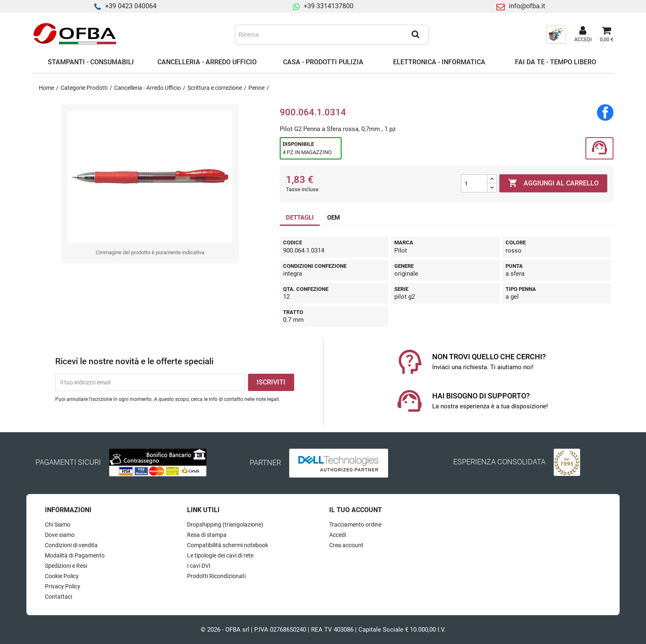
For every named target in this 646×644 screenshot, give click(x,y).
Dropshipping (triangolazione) (225, 525)
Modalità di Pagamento (75, 555)
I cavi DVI (199, 566)
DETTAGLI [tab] (300, 218)
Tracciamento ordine (355, 525)
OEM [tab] (334, 218)
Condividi (605, 112)
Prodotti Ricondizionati (216, 576)
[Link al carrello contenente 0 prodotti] (607, 35)
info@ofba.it (527, 6)
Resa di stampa (207, 535)
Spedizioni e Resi (66, 566)
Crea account (346, 545)
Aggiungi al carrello (553, 183)
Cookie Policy (62, 576)
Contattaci (59, 597)
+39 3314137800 (329, 6)
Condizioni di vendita (71, 545)
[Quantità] (474, 183)
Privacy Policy (63, 586)
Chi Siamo (58, 525)
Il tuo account (356, 510)
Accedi (338, 535)
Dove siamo (60, 535)
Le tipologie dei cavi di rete (220, 555)
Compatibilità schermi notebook (228, 545)
